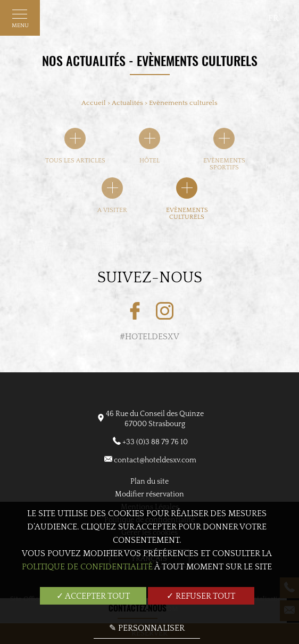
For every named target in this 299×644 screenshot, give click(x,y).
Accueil (94, 103)
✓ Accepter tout (93, 596)
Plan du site (149, 482)
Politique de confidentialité (87, 567)
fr (273, 18)
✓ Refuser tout (201, 596)
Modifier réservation (149, 494)
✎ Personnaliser (147, 628)
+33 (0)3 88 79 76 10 (155, 442)
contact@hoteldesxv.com (155, 460)
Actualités (128, 103)
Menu (20, 21)
